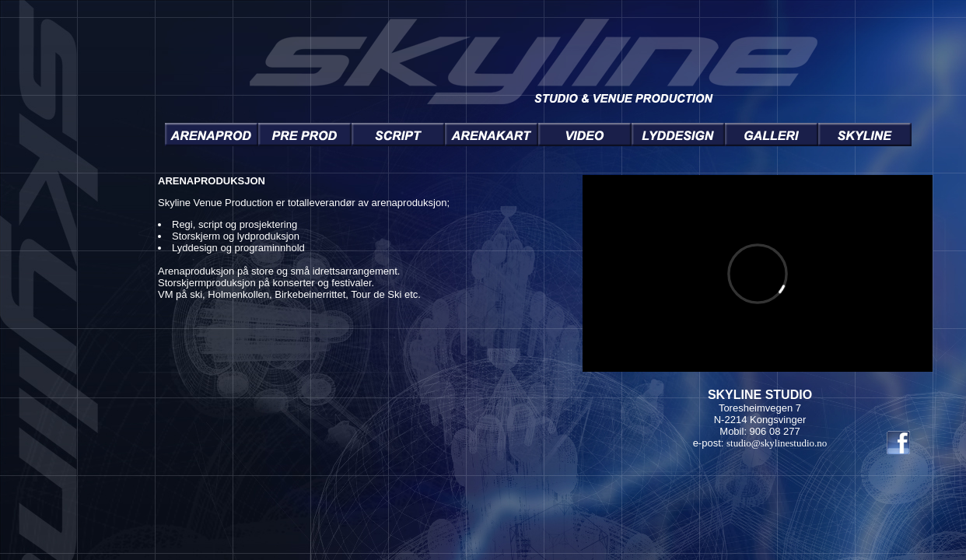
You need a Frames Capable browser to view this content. (538, 312)
